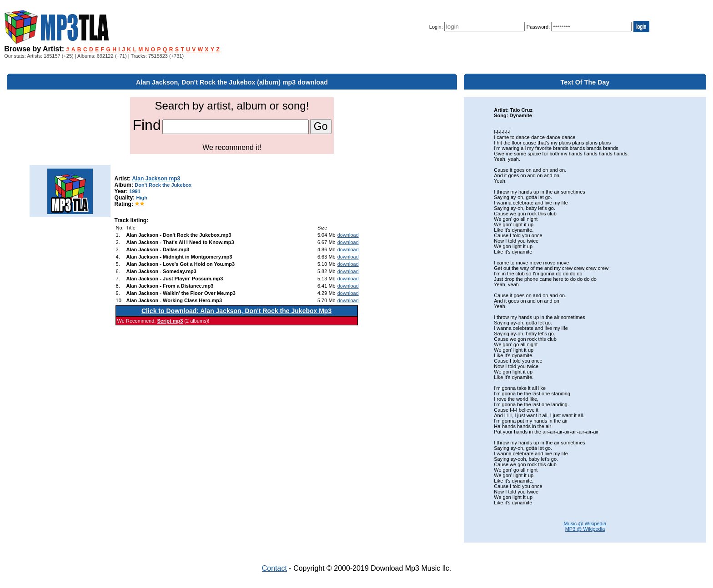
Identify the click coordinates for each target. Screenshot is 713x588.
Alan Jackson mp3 (156, 179)
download (348, 235)
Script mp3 (170, 321)
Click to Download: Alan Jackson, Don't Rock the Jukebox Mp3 (236, 311)
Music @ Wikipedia (585, 523)
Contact (274, 568)
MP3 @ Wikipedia (585, 529)
